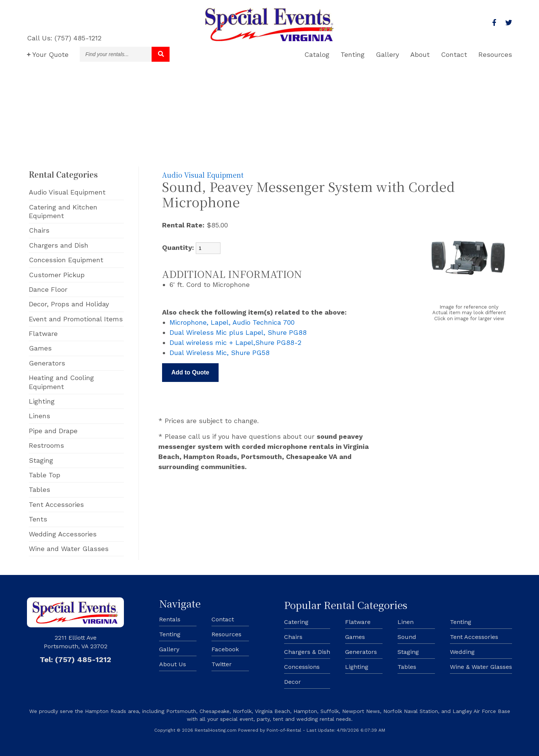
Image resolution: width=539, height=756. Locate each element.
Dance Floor (48, 289)
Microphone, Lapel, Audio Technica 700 (232, 322)
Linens (39, 416)
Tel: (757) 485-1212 (75, 659)
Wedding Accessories (63, 534)
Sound (407, 637)
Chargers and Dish (59, 245)
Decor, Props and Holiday (69, 304)
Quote (48, 54)
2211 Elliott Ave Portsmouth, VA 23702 (76, 642)
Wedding (462, 652)
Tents (38, 519)
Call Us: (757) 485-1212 (64, 38)
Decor (293, 682)
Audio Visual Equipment (67, 192)
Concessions (302, 667)
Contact (454, 54)
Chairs (39, 230)
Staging (41, 460)
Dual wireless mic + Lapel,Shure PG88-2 (235, 342)
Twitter (222, 664)
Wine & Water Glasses (481, 667)
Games (40, 348)
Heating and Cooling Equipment (61, 382)
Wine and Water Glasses (69, 549)
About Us (173, 664)
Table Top (45, 475)
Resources (495, 54)
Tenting (353, 54)
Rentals (170, 619)
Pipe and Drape (53, 431)
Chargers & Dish (307, 652)
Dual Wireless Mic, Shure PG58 (220, 353)
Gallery (387, 54)
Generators (47, 363)
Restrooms (46, 445)
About (420, 54)
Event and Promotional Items (76, 319)
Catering (296, 622)
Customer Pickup (57, 275)
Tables (39, 489)
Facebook (225, 649)
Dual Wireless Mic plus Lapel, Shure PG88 (238, 332)
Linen (406, 622)
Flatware (43, 333)
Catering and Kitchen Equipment (63, 211)
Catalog (317, 54)
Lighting (42, 401)
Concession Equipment (66, 260)
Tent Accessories (56, 504)
